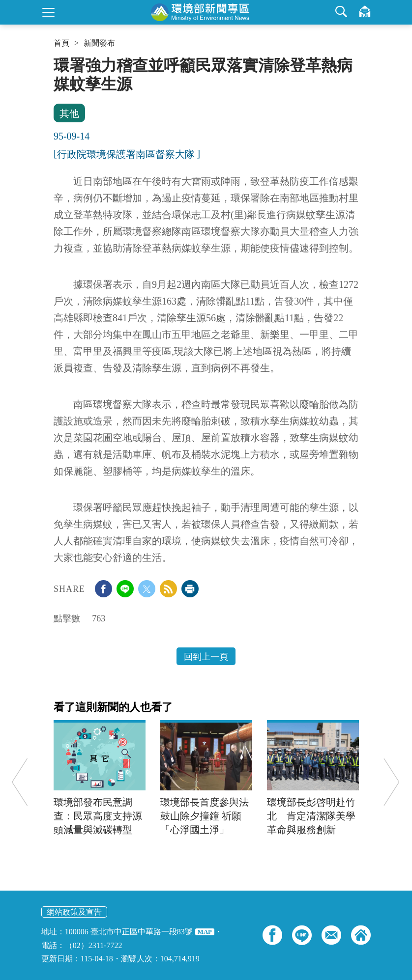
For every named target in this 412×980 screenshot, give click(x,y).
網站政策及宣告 (74, 912)
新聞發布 (99, 43)
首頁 (61, 43)
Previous (20, 782)
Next (391, 782)
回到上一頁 (206, 657)
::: (57, 60)
